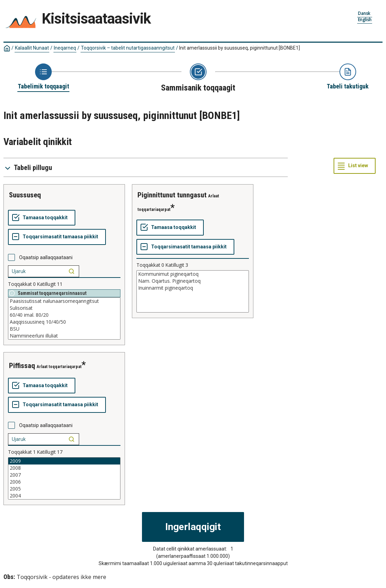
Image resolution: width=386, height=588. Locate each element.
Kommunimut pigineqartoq (193, 274)
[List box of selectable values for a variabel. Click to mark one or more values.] (64, 318)
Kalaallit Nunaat (32, 48)
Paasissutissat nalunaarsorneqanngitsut (64, 301)
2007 (64, 475)
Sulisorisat (64, 308)
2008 (64, 468)
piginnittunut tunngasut (172, 195)
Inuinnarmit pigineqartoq (193, 288)
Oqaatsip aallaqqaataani (46, 257)
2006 (64, 482)
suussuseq (25, 195)
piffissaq (22, 366)
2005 (64, 489)
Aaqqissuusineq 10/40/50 (64, 322)
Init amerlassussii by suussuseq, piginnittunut (240, 48)
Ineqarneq (65, 48)
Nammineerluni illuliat (64, 336)
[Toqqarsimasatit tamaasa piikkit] (57, 237)
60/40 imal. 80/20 (64, 315)
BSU (64, 329)
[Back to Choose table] (43, 77)
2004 (64, 496)
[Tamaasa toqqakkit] (42, 218)
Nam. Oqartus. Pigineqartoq (193, 281)
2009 (64, 461)
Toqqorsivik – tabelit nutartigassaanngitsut (128, 48)
